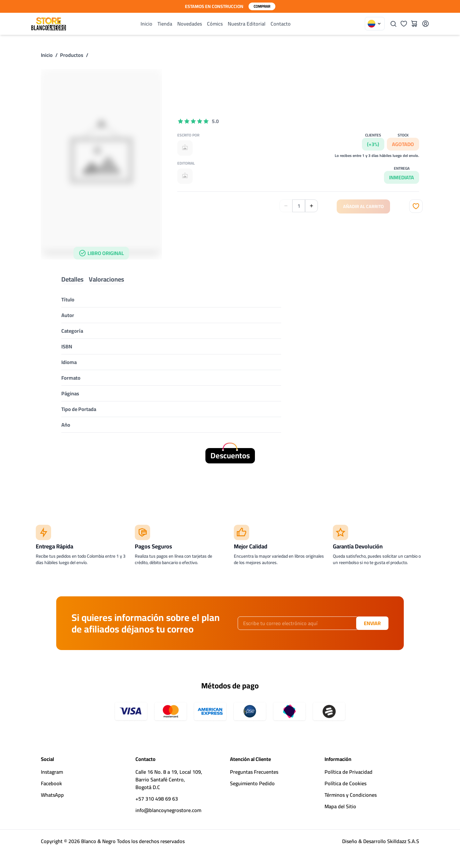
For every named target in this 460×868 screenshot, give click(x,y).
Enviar (372, 623)
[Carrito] (414, 24)
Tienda (165, 24)
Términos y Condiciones (351, 795)
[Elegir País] (375, 24)
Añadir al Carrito (363, 206)
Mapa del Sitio (340, 806)
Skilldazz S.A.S (403, 841)
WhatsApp (52, 795)
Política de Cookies (345, 783)
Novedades (190, 24)
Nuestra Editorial (247, 24)
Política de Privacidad (349, 772)
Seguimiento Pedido (252, 783)
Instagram (52, 772)
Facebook (51, 783)
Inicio (146, 24)
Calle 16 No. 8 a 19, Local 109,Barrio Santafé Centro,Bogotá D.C (169, 779)
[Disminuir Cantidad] (286, 206)
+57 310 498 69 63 (157, 799)
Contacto (281, 24)
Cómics (215, 24)
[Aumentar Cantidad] (311, 206)
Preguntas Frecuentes (254, 772)
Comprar (262, 6)
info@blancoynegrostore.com (168, 810)
